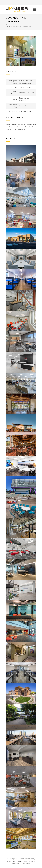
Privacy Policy (22, 861)
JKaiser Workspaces (26, 859)
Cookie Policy (25, 864)
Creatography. (12, 861)
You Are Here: (10, 25)
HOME (8, 27)
